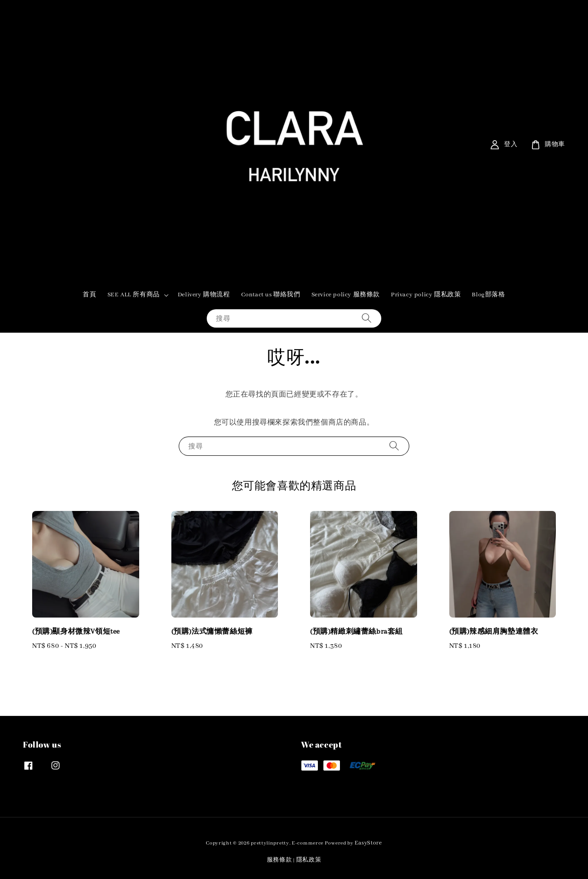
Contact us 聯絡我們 (271, 295)
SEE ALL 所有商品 (134, 295)
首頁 (89, 295)
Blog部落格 (488, 295)
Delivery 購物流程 (204, 295)
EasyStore (368, 843)
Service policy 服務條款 (346, 295)
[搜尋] (367, 318)
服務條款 (280, 860)
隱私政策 (309, 860)
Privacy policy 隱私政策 (426, 295)
